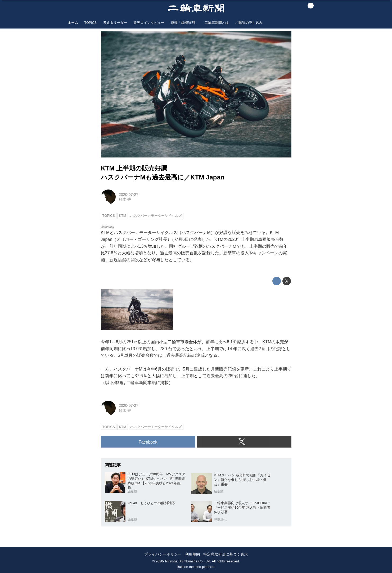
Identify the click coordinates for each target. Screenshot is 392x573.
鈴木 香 (125, 199)
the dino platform (202, 567)
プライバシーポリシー (163, 554)
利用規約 (192, 554)
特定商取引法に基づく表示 (226, 554)
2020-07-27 (129, 195)
